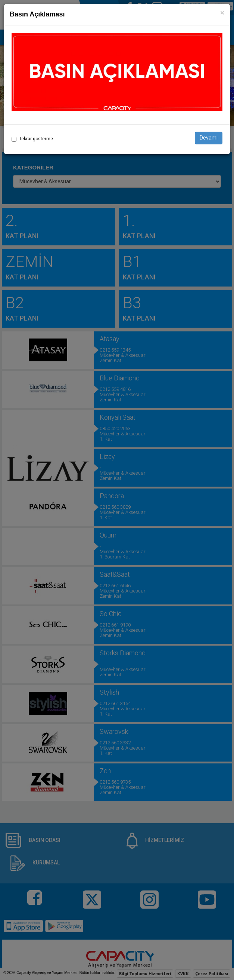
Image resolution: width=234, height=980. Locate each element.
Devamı (209, 138)
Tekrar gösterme (36, 139)
